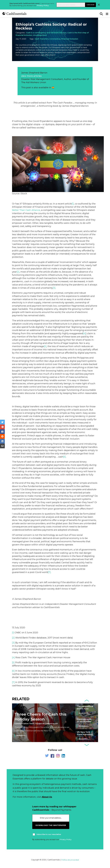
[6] (64, 457)
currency (78, 471)
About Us (47, 797)
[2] (18, 272)
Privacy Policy (43, 5)
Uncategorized (40, 35)
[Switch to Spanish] (53, 88)
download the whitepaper (51, 825)
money (90, 103)
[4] (84, 333)
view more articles (31, 76)
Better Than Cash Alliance (26, 210)
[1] (73, 204)
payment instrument (23, 390)
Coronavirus (55, 39)
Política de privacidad (70, 860)
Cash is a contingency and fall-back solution (46, 33)
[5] (45, 346)
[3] (54, 288)
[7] (49, 572)
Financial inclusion (70, 39)
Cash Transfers (42, 39)
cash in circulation (34, 281)
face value (43, 666)
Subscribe (90, 5)
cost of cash (44, 299)
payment (28, 293)
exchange (78, 454)
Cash (60, 103)
